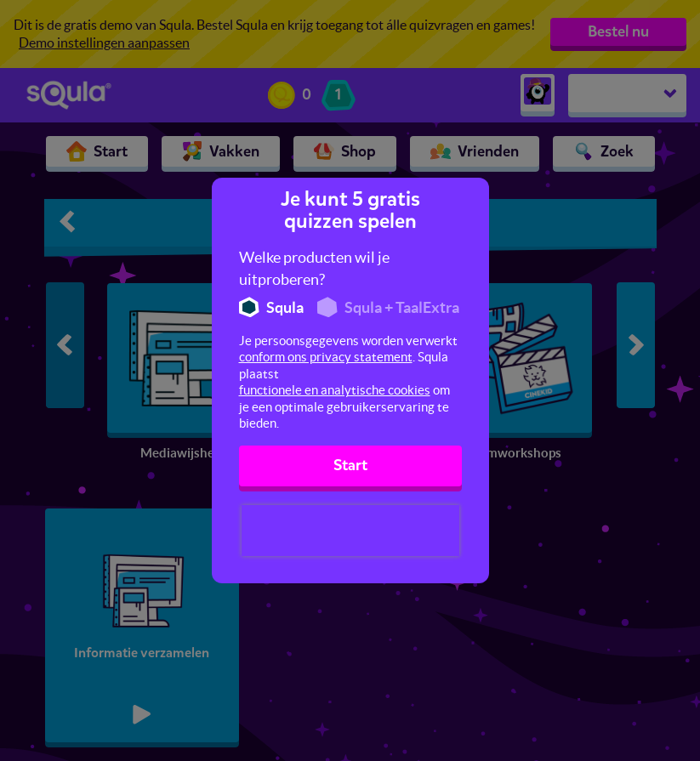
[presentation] (350, 531)
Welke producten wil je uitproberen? (314, 268)
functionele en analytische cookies (335, 390)
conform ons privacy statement (326, 357)
